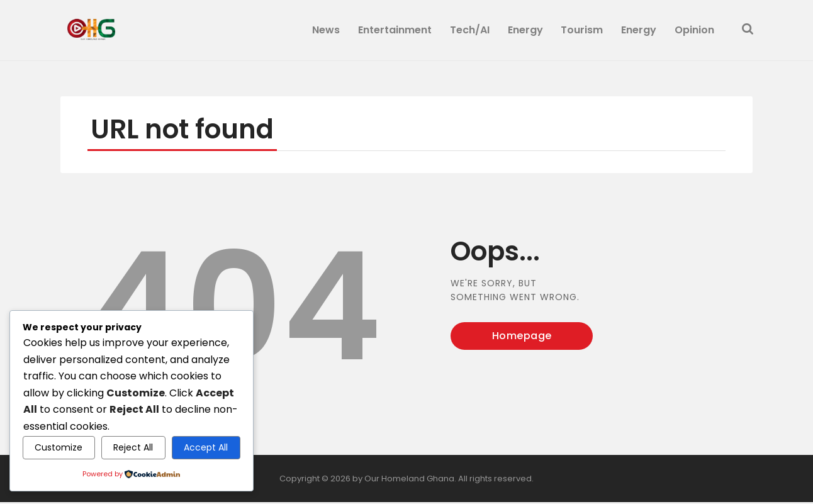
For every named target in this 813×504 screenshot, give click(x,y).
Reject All (133, 447)
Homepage (522, 338)
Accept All (206, 447)
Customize (59, 447)
